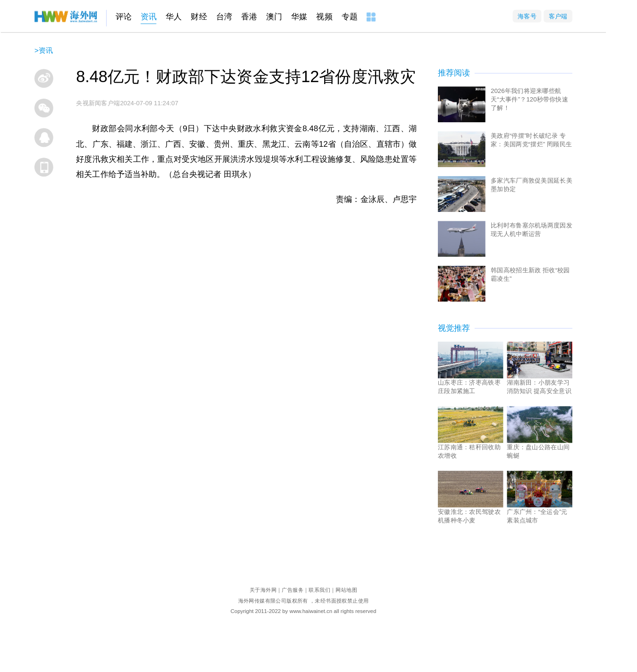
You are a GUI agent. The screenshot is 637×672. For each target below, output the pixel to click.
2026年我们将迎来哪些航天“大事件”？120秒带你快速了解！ (529, 99)
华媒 (299, 17)
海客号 (527, 16)
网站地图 (346, 590)
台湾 (224, 17)
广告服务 (293, 590)
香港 (249, 17)
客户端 (558, 16)
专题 (350, 17)
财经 (199, 17)
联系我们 (319, 590)
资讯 (149, 17)
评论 (124, 17)
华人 (174, 17)
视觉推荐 (454, 328)
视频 (324, 17)
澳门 (274, 17)
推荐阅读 (454, 73)
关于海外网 (263, 590)
